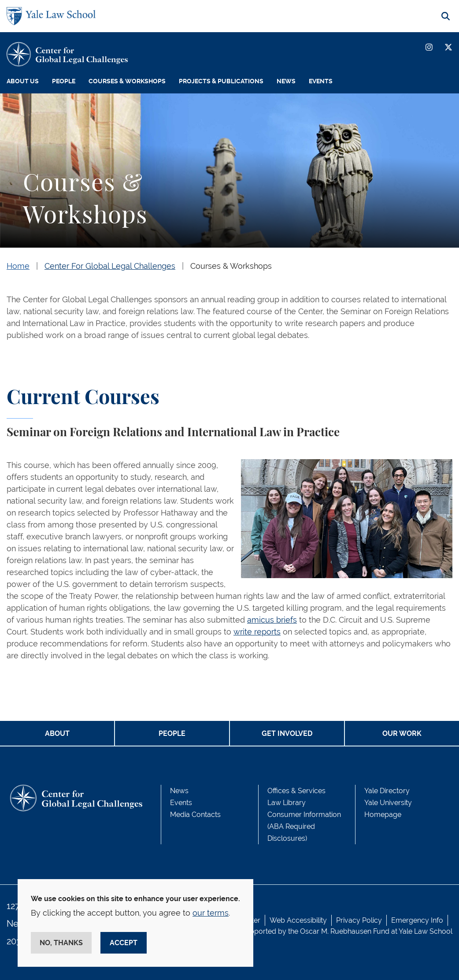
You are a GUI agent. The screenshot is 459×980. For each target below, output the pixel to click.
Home (18, 266)
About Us (23, 81)
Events (321, 81)
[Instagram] (429, 47)
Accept (124, 943)
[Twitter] (448, 47)
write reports (257, 632)
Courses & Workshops (127, 81)
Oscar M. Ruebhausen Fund (345, 931)
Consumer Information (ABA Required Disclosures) (304, 826)
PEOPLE (172, 733)
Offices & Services (296, 791)
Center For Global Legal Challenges (110, 266)
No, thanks (61, 943)
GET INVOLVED (287, 733)
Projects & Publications (221, 81)
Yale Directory (387, 791)
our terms (211, 913)
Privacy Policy (359, 920)
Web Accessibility (298, 920)
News (286, 81)
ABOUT (57, 733)
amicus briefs (272, 620)
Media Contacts (195, 815)
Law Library (287, 803)
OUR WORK (402, 733)
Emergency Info (417, 920)
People (64, 81)
